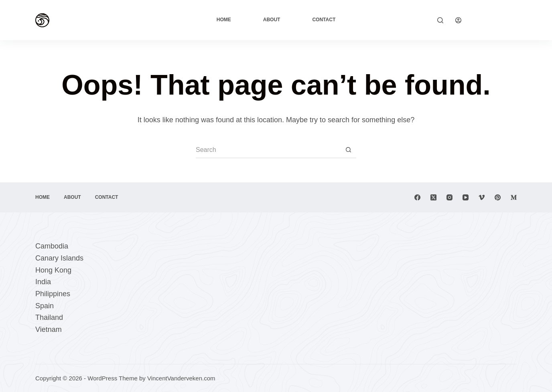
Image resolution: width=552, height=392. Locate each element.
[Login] (458, 20)
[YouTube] (466, 197)
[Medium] (514, 197)
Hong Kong (53, 270)
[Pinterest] (498, 197)
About (272, 20)
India (43, 282)
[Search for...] (268, 150)
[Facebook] (417, 197)
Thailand (49, 317)
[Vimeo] (482, 197)
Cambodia (52, 246)
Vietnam (49, 329)
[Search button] (348, 150)
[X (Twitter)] (433, 197)
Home (224, 20)
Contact (324, 20)
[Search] (440, 20)
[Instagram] (450, 197)
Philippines (53, 294)
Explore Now (495, 20)
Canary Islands (59, 258)
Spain (45, 306)
